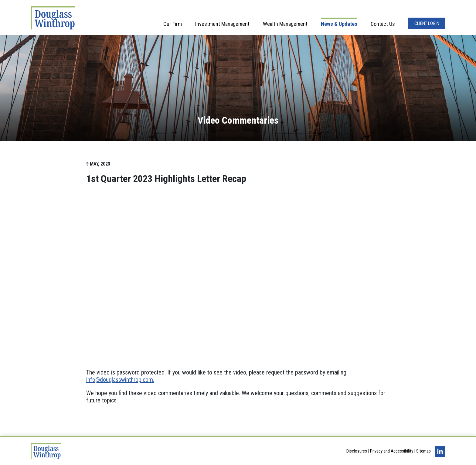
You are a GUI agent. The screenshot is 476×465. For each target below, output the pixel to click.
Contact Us (383, 24)
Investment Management (222, 24)
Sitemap (423, 451)
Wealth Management (285, 24)
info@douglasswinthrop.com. (120, 380)
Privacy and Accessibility (392, 451)
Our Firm (173, 24)
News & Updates (339, 24)
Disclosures (357, 451)
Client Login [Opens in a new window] (427, 23)
